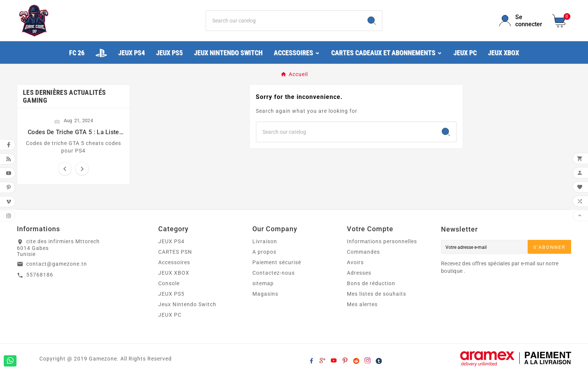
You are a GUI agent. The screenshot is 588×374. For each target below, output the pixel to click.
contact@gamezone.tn (57, 264)
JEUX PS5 (171, 294)
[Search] (372, 21)
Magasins (265, 294)
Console (169, 283)
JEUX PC (170, 315)
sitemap (263, 283)
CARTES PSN (175, 252)
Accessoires (174, 262)
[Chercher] (284, 21)
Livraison (265, 241)
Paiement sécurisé (277, 262)
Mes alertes (362, 304)
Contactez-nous (274, 273)
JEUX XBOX (174, 273)
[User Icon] (521, 21)
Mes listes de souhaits (376, 294)
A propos (264, 252)
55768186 (40, 275)
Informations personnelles (382, 241)
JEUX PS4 (171, 241)
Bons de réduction (371, 283)
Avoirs (355, 262)
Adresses (359, 273)
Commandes (363, 252)
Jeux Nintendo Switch (187, 304)
